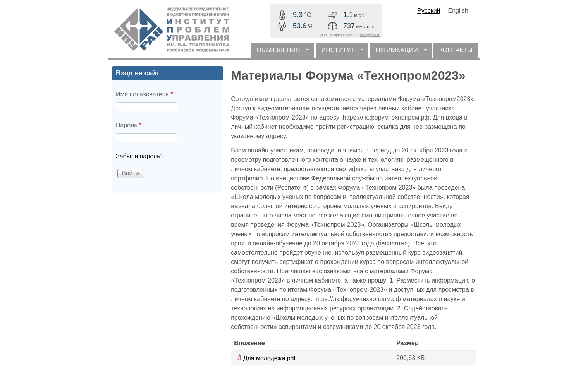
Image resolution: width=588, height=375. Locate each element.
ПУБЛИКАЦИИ (399, 52)
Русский (429, 11)
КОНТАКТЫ (456, 50)
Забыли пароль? (140, 156)
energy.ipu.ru (370, 35)
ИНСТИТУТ (340, 52)
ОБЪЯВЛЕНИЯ (280, 52)
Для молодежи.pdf (269, 358)
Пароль (129, 125)
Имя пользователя (144, 94)
